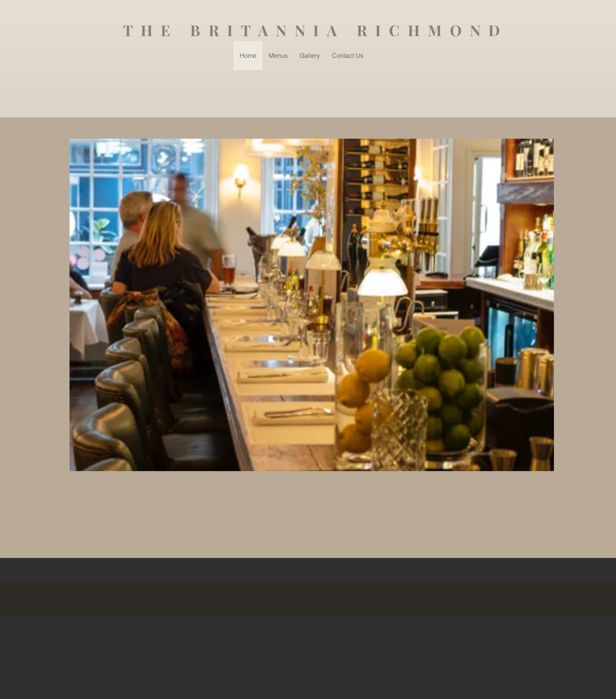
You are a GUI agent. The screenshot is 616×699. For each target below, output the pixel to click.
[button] (312, 305)
